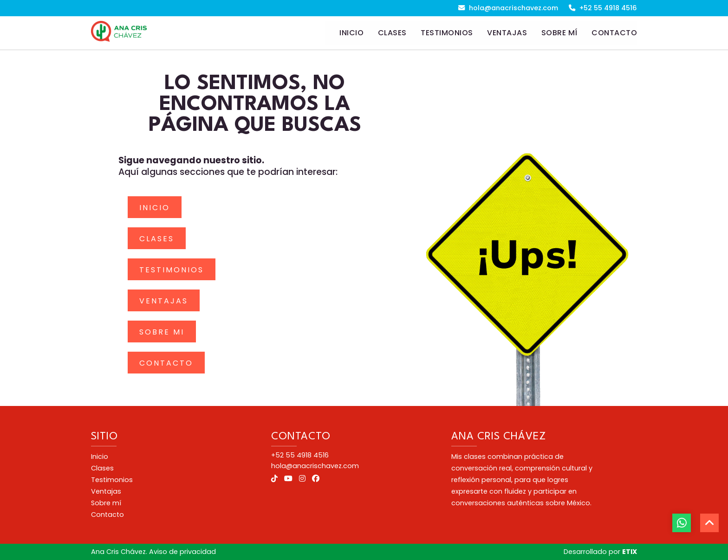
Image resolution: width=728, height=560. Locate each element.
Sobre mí (106, 503)
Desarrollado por (600, 552)
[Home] (344, 33)
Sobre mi (162, 332)
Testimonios (172, 270)
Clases (157, 239)
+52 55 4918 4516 (603, 8)
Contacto (166, 363)
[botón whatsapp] (682, 523)
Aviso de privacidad (182, 552)
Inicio (155, 208)
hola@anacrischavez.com (508, 8)
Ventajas (164, 301)
